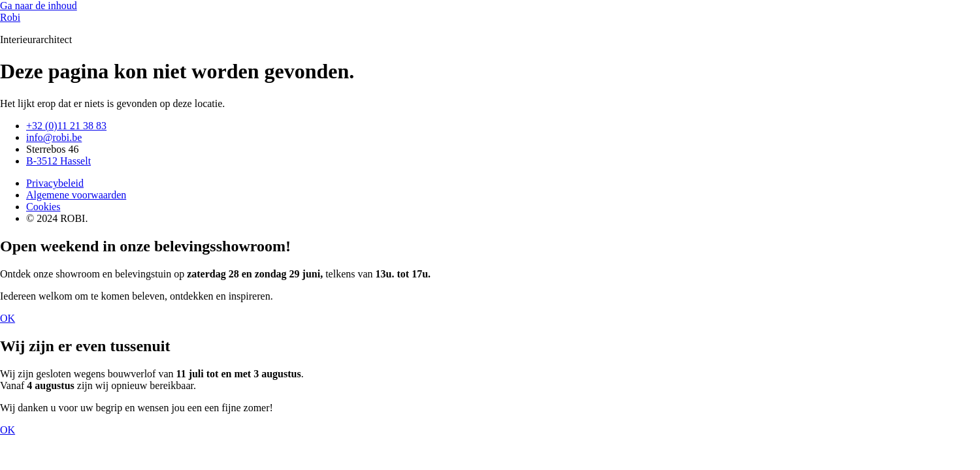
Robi (10, 17)
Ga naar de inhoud (39, 6)
